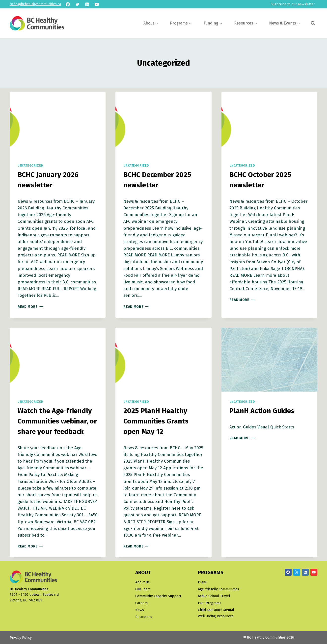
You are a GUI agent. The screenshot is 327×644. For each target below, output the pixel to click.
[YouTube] (97, 4)
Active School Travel (214, 596)
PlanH (203, 582)
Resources (144, 617)
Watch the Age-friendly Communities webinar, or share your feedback (57, 421)
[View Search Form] (313, 23)
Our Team (143, 589)
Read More (30, 307)
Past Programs (210, 603)
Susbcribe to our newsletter (293, 4)
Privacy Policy (21, 638)
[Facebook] (68, 4)
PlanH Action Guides (262, 411)
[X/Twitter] (297, 572)
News (140, 610)
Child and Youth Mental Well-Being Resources (216, 613)
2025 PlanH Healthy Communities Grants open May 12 (156, 421)
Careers (141, 603)
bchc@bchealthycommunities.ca (35, 4)
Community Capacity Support (158, 596)
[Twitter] (77, 4)
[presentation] (58, 124)
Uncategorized (30, 166)
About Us (142, 582)
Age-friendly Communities (218, 589)
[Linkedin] (87, 4)
